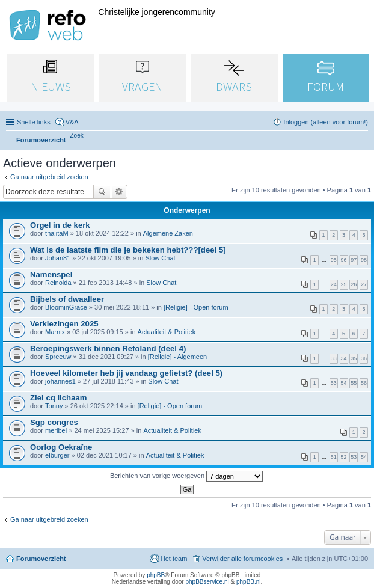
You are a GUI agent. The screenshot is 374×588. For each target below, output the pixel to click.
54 (344, 383)
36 (364, 358)
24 (334, 284)
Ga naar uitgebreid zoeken (49, 177)
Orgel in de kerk (60, 225)
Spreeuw (58, 357)
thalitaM (57, 233)
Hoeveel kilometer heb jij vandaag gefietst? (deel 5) (126, 373)
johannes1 (60, 381)
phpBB (156, 575)
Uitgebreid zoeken (119, 192)
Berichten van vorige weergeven (186, 476)
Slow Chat (160, 258)
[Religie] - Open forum (196, 307)
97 (354, 260)
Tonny (54, 406)
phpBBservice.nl (207, 582)
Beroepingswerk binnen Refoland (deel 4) (108, 348)
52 (344, 457)
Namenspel (51, 274)
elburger (57, 455)
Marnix (55, 332)
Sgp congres (54, 422)
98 (364, 260)
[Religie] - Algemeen (177, 357)
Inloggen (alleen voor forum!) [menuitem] (326, 122)
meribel (56, 430)
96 (344, 260)
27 (364, 284)
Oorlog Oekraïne (61, 447)
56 (364, 383)
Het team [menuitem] (174, 559)
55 (354, 383)
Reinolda (58, 283)
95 (334, 260)
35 (354, 358)
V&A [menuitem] (72, 122)
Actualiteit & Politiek (167, 332)
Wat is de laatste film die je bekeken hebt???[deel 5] (128, 250)
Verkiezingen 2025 (64, 324)
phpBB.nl (249, 582)
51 (334, 457)
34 (344, 358)
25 (344, 284)
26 (354, 284)
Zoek (102, 192)
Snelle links (34, 122)
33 (334, 358)
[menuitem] (77, 136)
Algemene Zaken (168, 233)
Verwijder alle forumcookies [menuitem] (242, 559)
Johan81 (58, 258)
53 (334, 383)
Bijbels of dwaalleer (67, 299)
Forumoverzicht (41, 559)
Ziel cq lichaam (59, 398)
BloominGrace (66, 307)
